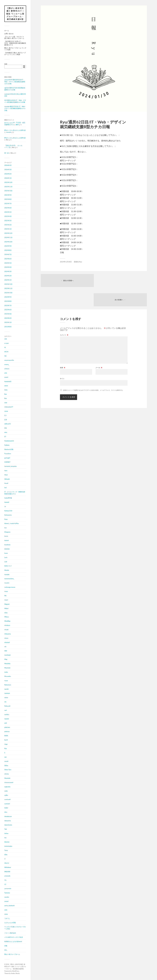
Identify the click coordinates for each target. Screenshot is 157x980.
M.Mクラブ (8, 566)
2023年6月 (8, 310)
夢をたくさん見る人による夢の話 (15, 130)
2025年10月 (8, 191)
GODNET (7, 462)
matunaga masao (10, 587)
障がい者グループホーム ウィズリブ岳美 (15, 49)
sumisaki (7, 804)
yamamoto (8, 889)
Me (5, 596)
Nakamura (8, 685)
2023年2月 (8, 318)
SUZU (6, 808)
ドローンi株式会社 (10, 933)
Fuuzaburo (8, 454)
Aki (5, 356)
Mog (6, 659)
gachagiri (7, 458)
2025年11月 (8, 187)
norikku (7, 715)
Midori (6, 609)
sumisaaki (7, 800)
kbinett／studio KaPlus (12, 524)
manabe (7, 574)
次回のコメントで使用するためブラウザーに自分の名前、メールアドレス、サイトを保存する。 (93, 371)
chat (6, 403)
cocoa (6, 411)
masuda (9, 132)
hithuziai (7, 479)
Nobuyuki (7, 706)
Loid (6, 562)
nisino (6, 698)
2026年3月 (8, 170)
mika (6, 613)
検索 (6, 64)
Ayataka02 (8, 381)
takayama (8, 821)
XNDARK (7, 872)
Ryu (6, 749)
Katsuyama (8, 515)
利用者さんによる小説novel (13, 942)
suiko (6, 791)
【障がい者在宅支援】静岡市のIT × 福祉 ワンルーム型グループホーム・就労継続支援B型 (15, 14)
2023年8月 (8, 301)
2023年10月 (8, 293)
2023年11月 (8, 289)
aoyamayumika (9, 360)
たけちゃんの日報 (10, 923)
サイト (62, 360)
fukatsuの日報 (9, 449)
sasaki (6, 761)
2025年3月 (8, 221)
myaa (6, 681)
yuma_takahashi (9, 906)
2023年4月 (8, 314)
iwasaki (7, 502)
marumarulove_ (9, 579)
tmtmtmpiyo (8, 846)
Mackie (7, 570)
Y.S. (5, 880)
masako (7, 583)
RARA (6, 736)
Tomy (6, 850)
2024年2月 (8, 276)
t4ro (6, 812)
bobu (6, 390)
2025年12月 (8, 182)
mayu (6, 591)
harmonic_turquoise (10, 466)
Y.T (5, 884)
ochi (6, 723)
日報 (6, 946)
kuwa (6, 553)
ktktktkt (7, 549)
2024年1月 (8, 280)
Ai (5, 347)
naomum (7, 693)
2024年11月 (8, 238)
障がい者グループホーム (12, 954)
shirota (7, 774)
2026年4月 (8, 165)
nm (5, 702)
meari (6, 600)
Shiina (6, 766)
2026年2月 (8, 174)
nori (6, 710)
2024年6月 (8, 259)
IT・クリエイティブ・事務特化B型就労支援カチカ (15, 493)
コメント (64, 316)
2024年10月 (8, 242)
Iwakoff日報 (8, 498)
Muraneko (8, 676)
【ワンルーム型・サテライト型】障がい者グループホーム (14, 38)
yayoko (7, 897)
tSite (6, 855)
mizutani (7, 642)
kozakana (7, 545)
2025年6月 (8, 208)
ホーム (7, 31)
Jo (5, 507)
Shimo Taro (8, 770)
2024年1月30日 (66, 262)
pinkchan (7, 727)
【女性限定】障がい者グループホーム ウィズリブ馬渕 (15, 54)
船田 (17, 125)
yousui (6, 901)
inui (5, 488)
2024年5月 (8, 263)
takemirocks (8, 825)
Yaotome (7, 893)
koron (6, 536)
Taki (6, 829)
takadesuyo (8, 816)
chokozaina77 (9, 407)
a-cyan (6, 343)
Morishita (7, 664)
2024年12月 (8, 233)
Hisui (6, 475)
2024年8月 (8, 250)
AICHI (6, 352)
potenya (7, 732)
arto (6, 373)
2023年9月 (8, 297)
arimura (7, 369)
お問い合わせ (9, 34)
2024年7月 (8, 255)
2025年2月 (8, 225)
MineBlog (7, 621)
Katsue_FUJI (8, 511)
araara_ (7, 365)
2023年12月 (8, 284)
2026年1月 (8, 178)
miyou (6, 638)
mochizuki (7, 655)
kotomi (7, 540)
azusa (6, 386)
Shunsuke (7, 778)
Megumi (7, 604)
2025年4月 (8, 216)
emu (6, 432)
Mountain (7, 668)
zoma (6, 914)
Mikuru (7, 617)
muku (6, 672)
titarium (7, 842)
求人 (6, 950)
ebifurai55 (8, 424)
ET (5, 437)
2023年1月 (8, 322)
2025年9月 (8, 195)
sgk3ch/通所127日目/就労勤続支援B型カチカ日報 (15, 89)
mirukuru (7, 625)
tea (5, 838)
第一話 (6, 153)
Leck (6, 558)
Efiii (6, 428)
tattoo (6, 833)
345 (6, 339)
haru (6, 471)
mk (5, 647)
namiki (6, 689)
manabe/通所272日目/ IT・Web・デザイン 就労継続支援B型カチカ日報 (15, 109)
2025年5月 (8, 212)
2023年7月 (8, 305)
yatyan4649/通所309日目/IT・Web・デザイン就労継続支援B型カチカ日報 (15, 82)
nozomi (7, 719)
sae (5, 757)
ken (6, 528)
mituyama (8, 634)
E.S (5, 415)
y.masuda (7, 876)
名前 (63, 349)
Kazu (6, 519)
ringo (6, 744)
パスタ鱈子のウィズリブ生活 (14, 937)
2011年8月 (8, 327)
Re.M (6, 740)
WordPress (16, 971)
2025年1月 (8, 229)
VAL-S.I (7, 863)
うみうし (7, 918)
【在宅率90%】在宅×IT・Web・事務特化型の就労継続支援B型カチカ (15, 43)
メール (99, 349)
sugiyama (7, 787)
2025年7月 (8, 204)
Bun (6, 394)
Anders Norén (15, 973)
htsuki (6, 483)
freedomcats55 (9, 441)
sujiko (6, 795)
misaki (6, 630)
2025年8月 (8, 199)
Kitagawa (7, 532)
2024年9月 (8, 246)
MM (6, 651)
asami (6, 377)
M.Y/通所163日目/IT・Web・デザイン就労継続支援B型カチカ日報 (15, 101)
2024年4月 (8, 267)
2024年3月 (8, 272)
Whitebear (8, 867)
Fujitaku (7, 445)
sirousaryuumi (9, 783)
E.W (6, 420)
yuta (6, 910)
